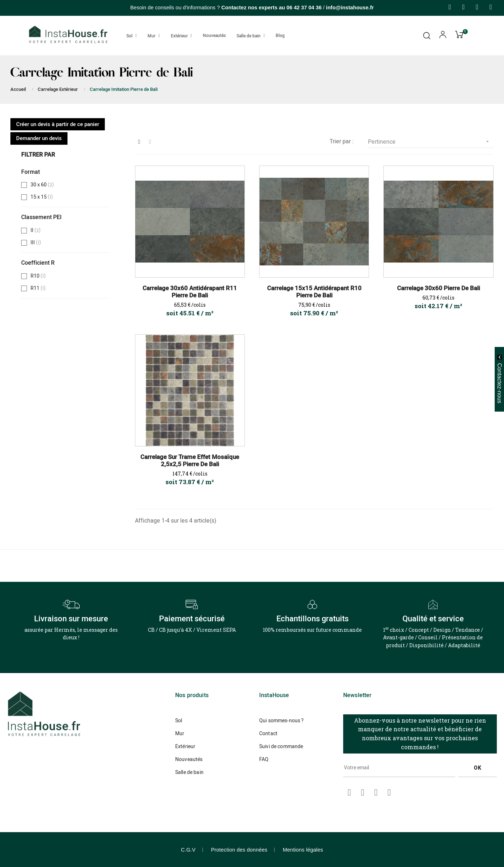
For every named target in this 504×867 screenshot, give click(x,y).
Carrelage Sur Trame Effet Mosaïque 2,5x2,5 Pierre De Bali (190, 461)
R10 (39, 276)
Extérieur (185, 747)
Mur (180, 734)
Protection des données (239, 850)
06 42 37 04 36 (304, 8)
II (36, 231)
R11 (39, 288)
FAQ (264, 759)
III (37, 243)
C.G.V (188, 850)
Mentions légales (303, 850)
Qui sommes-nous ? (281, 721)
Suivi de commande (281, 747)
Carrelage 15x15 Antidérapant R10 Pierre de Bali (314, 292)
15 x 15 (43, 197)
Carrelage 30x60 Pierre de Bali (438, 288)
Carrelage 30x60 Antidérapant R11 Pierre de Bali (190, 292)
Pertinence (431, 142)
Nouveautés (189, 759)
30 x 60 (43, 185)
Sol (179, 721)
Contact (268, 734)
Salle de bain (189, 772)
